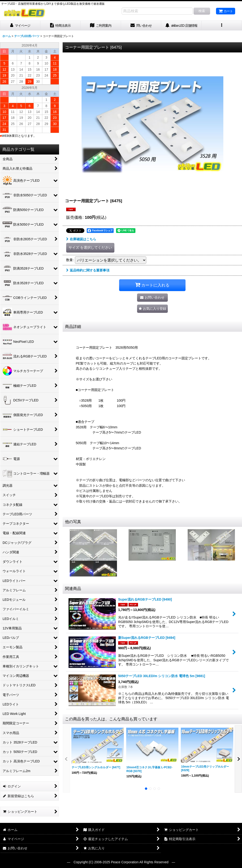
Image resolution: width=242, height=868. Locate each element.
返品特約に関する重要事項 (88, 270)
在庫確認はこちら (81, 239)
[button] (222, 26)
